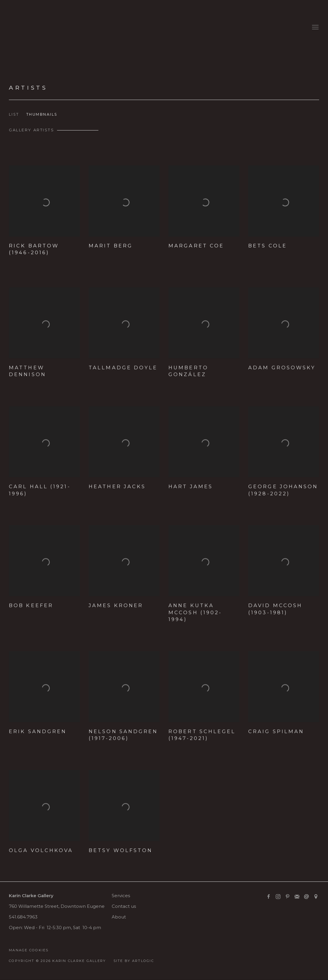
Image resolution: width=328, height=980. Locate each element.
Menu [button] (315, 28)
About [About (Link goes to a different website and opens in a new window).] (119, 917)
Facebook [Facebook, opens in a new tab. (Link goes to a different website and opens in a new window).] (269, 897)
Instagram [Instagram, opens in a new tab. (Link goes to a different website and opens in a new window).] (278, 897)
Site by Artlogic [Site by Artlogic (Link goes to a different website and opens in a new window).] (134, 961)
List (14, 114)
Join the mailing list (297, 897)
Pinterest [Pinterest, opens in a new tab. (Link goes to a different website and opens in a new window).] (288, 897)
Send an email (306, 897)
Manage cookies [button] (29, 950)
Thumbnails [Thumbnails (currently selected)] (42, 114)
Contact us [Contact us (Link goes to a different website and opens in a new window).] (124, 906)
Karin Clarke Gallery (27, 27)
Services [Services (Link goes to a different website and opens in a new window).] (121, 896)
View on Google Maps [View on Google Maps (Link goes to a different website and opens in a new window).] (316, 897)
